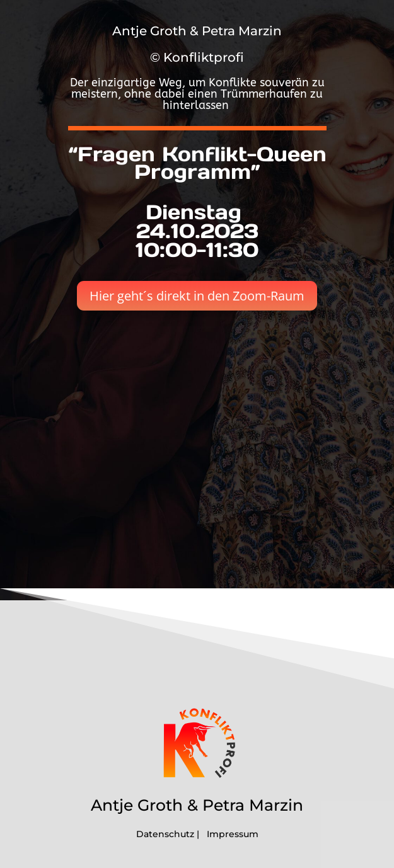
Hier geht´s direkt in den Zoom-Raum (197, 296)
